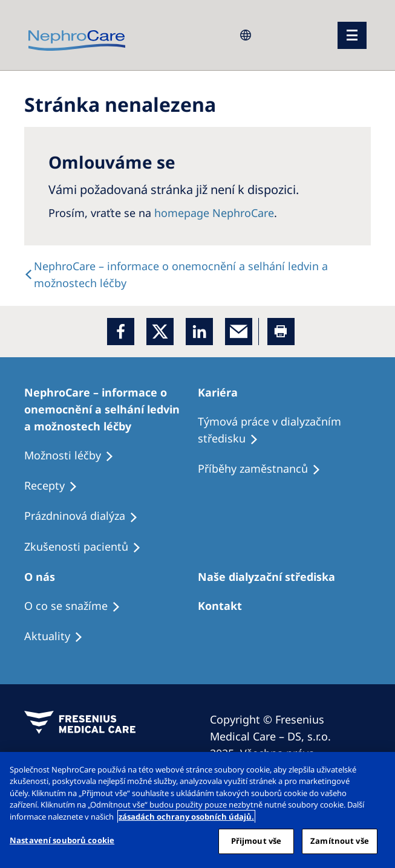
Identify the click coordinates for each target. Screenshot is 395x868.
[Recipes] (265, 469)
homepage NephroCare (214, 213)
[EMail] (239, 332)
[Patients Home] (223, 392)
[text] (197, 274)
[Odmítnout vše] (376, 771)
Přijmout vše (256, 841)
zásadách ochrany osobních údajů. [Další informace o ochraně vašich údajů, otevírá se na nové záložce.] (186, 817)
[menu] (352, 35)
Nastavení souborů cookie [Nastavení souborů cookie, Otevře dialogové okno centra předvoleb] (62, 840)
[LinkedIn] (199, 332)
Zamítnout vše (340, 841)
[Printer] (281, 332)
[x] (160, 332)
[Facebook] (121, 332)
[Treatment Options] (111, 409)
